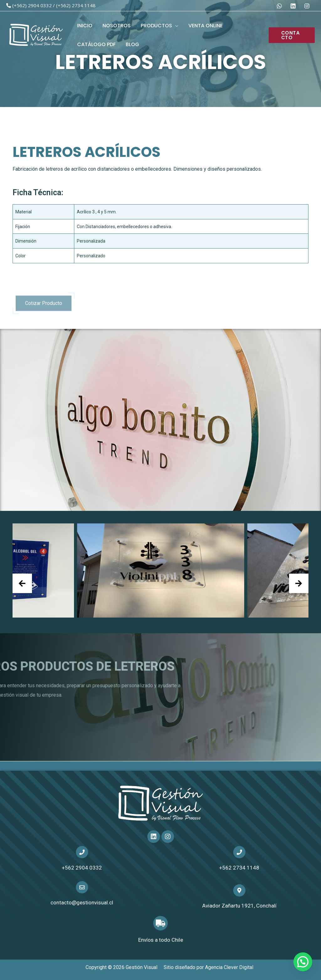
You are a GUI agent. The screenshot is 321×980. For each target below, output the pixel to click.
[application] (175, 26)
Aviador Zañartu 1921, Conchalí (239, 906)
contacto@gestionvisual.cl (82, 902)
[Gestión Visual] (36, 35)
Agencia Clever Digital (229, 967)
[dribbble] (308, 6)
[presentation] (22, 583)
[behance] (280, 6)
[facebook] (294, 6)
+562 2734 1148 (239, 868)
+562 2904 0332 (82, 868)
